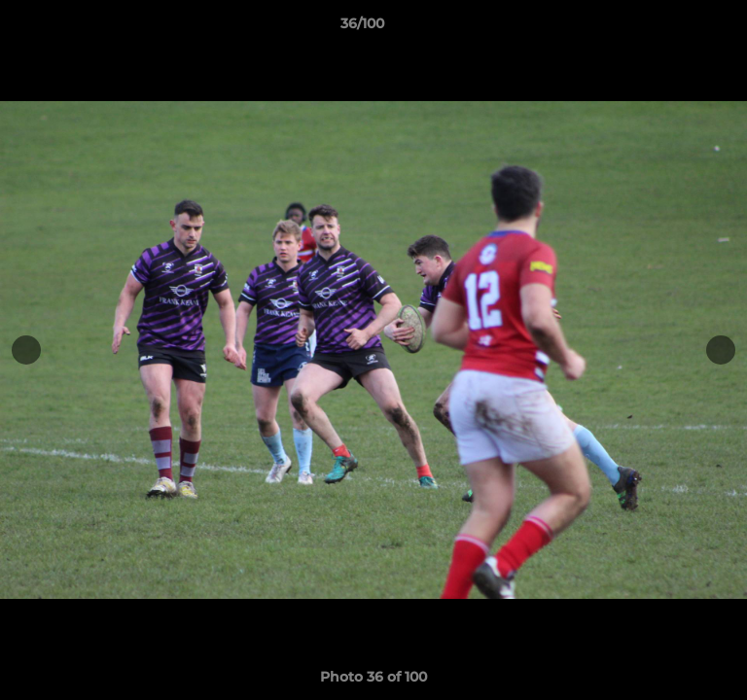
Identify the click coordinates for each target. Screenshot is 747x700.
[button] (677, 28)
